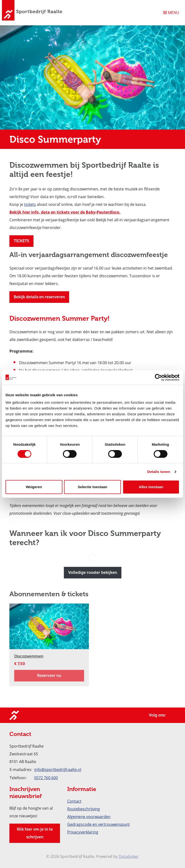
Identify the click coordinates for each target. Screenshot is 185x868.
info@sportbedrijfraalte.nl (58, 770)
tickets (30, 204)
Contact (74, 801)
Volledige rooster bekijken (93, 573)
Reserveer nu (61, 675)
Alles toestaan (151, 487)
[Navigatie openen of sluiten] (172, 13)
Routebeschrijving (84, 809)
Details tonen (159, 472)
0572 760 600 (46, 778)
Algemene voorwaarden (89, 817)
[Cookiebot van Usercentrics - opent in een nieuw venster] (158, 377)
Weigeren (34, 487)
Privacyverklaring (83, 832)
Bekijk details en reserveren (39, 297)
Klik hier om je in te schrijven (35, 833)
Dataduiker (129, 856)
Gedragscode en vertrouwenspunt (99, 824)
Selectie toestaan (93, 487)
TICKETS (21, 241)
